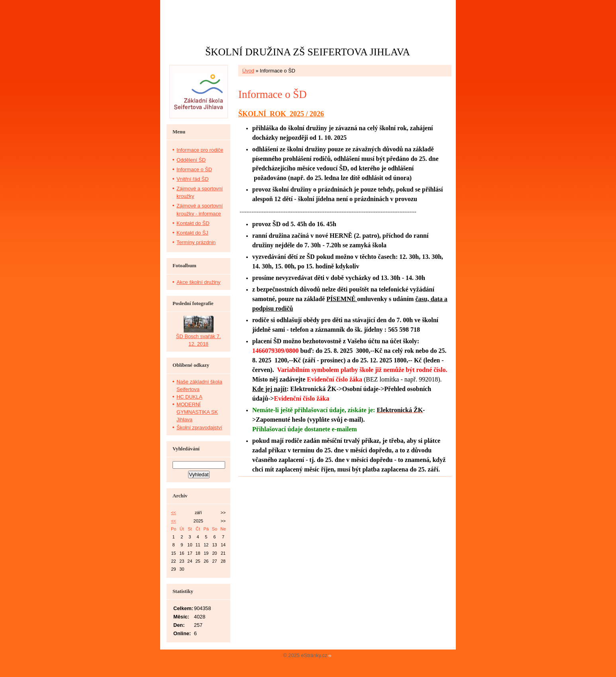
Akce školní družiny (198, 282)
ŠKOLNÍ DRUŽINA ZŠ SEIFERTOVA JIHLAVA (308, 52)
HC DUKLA (189, 397)
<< (174, 513)
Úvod (248, 71)
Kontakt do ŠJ (192, 233)
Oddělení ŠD (191, 160)
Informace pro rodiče (200, 150)
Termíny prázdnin (196, 242)
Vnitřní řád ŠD (192, 179)
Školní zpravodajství (199, 428)
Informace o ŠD (194, 169)
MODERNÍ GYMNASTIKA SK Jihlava (197, 412)
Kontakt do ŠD (193, 223)
